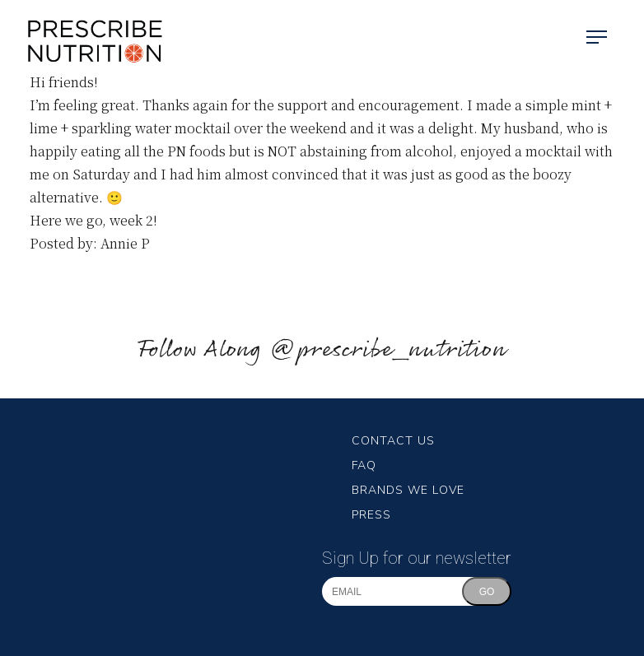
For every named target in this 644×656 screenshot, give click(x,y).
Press (371, 515)
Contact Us (393, 441)
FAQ (364, 465)
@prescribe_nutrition (388, 350)
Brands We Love (408, 490)
